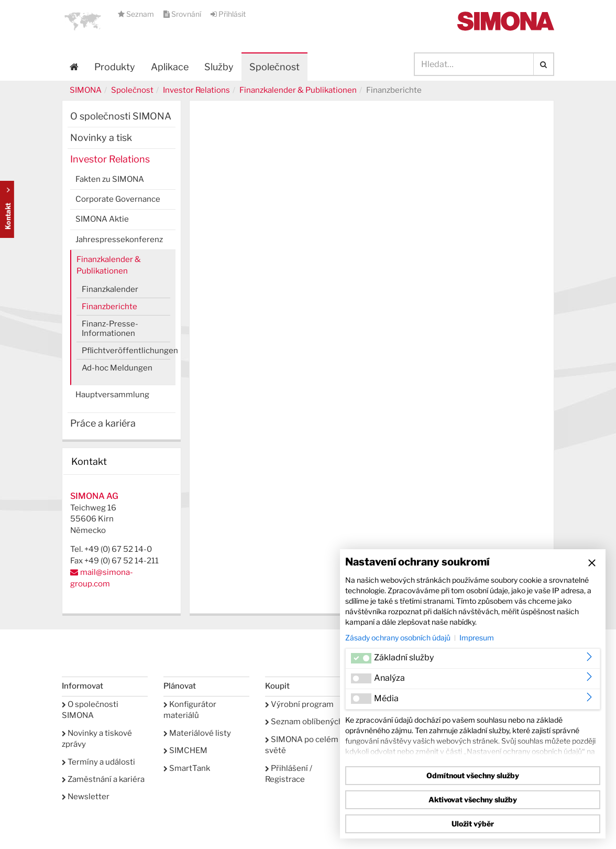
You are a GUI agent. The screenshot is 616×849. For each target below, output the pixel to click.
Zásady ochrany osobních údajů (398, 638)
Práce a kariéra (103, 423)
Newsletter (86, 797)
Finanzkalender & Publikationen (298, 90)
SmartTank (187, 768)
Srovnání (183, 14)
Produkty (115, 67)
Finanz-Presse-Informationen (110, 329)
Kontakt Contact (7, 209)
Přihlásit (228, 14)
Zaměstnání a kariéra (103, 779)
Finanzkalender (110, 289)
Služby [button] (219, 67)
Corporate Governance (118, 199)
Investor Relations (196, 90)
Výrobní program (299, 704)
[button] (83, 21)
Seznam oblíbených (304, 722)
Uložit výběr (473, 824)
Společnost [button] (274, 67)
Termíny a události (98, 762)
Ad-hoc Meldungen (117, 368)
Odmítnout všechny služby (473, 775)
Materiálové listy (197, 733)
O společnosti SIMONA (121, 116)
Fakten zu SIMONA (110, 179)
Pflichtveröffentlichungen (126, 351)
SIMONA (86, 90)
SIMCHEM (185, 750)
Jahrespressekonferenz (119, 240)
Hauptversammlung (112, 395)
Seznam (137, 14)
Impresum (477, 638)
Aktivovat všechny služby (473, 799)
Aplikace (170, 67)
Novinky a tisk (101, 138)
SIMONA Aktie (102, 219)
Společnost (132, 90)
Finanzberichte (109, 307)
